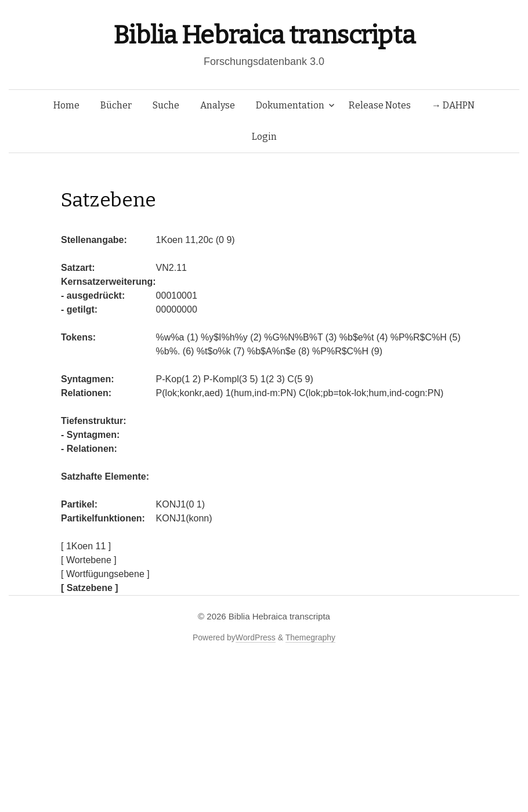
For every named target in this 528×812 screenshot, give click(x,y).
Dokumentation (290, 105)
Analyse (218, 105)
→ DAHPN (453, 105)
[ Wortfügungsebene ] (105, 574)
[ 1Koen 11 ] (86, 546)
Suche (166, 105)
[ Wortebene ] (89, 560)
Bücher (116, 105)
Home (66, 105)
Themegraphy (310, 637)
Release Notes (380, 105)
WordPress (256, 637)
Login (264, 137)
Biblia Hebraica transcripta (264, 35)
